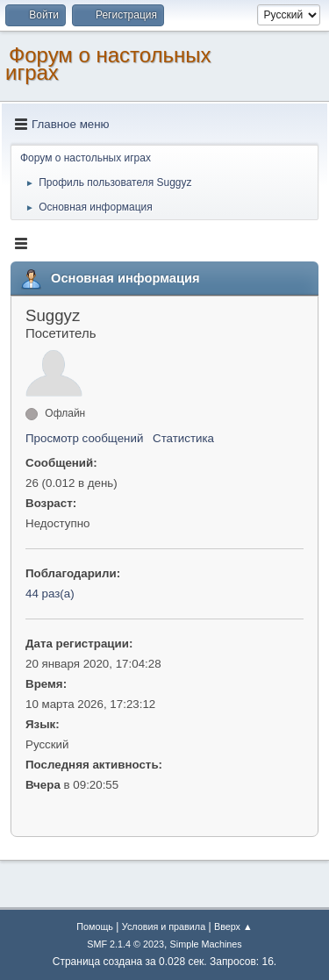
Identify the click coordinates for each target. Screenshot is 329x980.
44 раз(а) (50, 594)
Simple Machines (206, 944)
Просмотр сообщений (84, 438)
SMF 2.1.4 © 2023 (125, 944)
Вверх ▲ (233, 926)
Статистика (183, 438)
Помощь (95, 926)
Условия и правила (164, 926)
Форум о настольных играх (108, 64)
